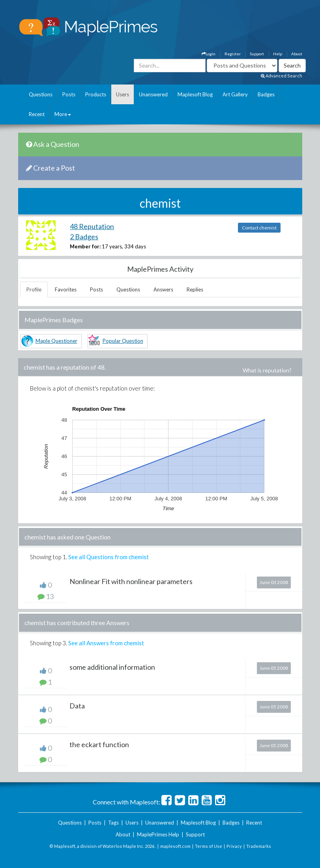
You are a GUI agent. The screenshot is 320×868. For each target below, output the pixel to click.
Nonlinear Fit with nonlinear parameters (131, 581)
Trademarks (259, 846)
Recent (37, 114)
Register (233, 54)
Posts (69, 94)
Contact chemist (259, 228)
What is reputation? (267, 370)
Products (96, 94)
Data (77, 706)
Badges (266, 94)
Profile (34, 289)
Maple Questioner (56, 341)
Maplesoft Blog (195, 94)
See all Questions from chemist (109, 557)
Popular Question (123, 341)
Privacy (234, 846)
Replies (195, 289)
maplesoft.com (175, 846)
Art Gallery (235, 94)
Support (257, 54)
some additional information (112, 667)
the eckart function (99, 744)
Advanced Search (282, 76)
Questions (41, 94)
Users (123, 94)
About (297, 54)
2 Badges (84, 237)
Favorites (66, 289)
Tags (113, 823)
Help (278, 54)
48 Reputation (92, 226)
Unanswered (153, 94)
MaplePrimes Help (158, 834)
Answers (163, 289)
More (63, 114)
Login (209, 54)
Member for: (85, 246)
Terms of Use (209, 846)
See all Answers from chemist (106, 643)
